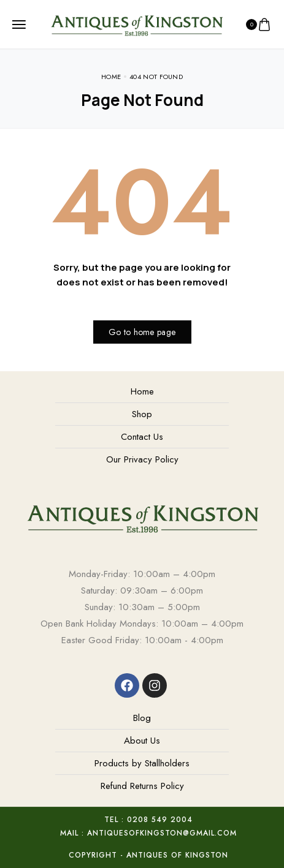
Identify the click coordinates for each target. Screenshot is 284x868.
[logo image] (136, 23)
